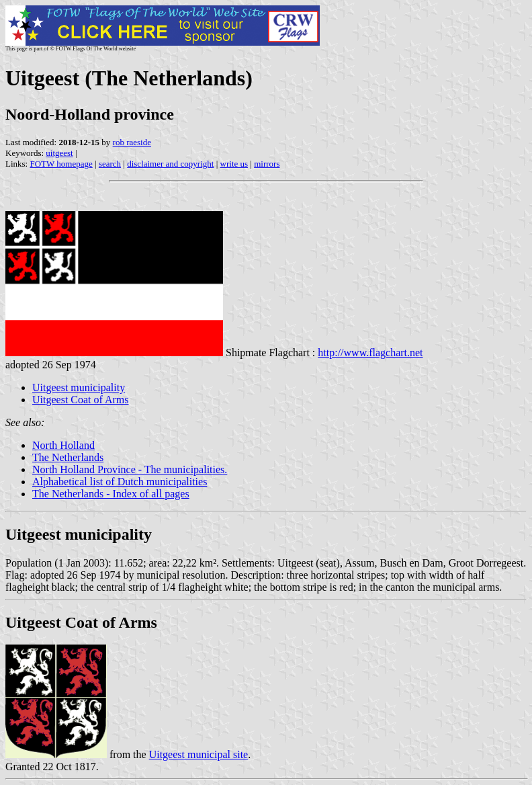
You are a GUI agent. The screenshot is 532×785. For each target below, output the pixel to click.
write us (234, 164)
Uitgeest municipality (79, 387)
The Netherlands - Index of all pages (111, 494)
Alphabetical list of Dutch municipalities (120, 482)
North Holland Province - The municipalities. (130, 469)
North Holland (63, 445)
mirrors (267, 164)
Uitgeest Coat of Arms (81, 400)
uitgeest (59, 153)
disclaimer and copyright (170, 164)
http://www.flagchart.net (370, 353)
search (110, 164)
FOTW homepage (61, 164)
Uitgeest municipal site (199, 754)
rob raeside (132, 142)
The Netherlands (68, 457)
